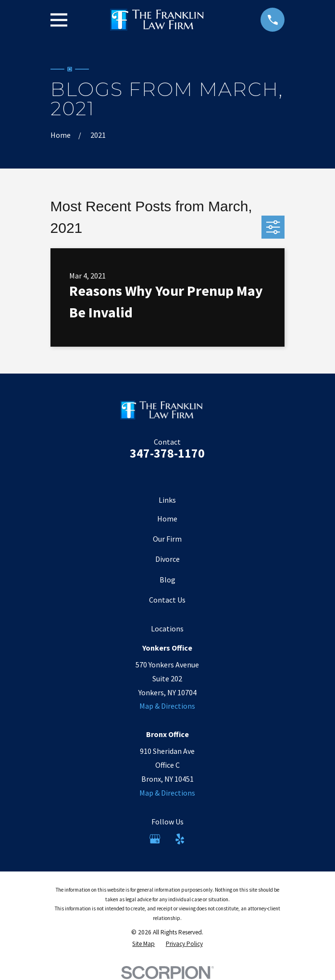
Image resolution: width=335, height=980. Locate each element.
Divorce (167, 559)
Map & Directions (167, 706)
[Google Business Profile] (155, 839)
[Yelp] (180, 839)
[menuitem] (143, 944)
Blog (167, 580)
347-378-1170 (167, 453)
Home (167, 519)
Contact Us (167, 600)
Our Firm (167, 539)
